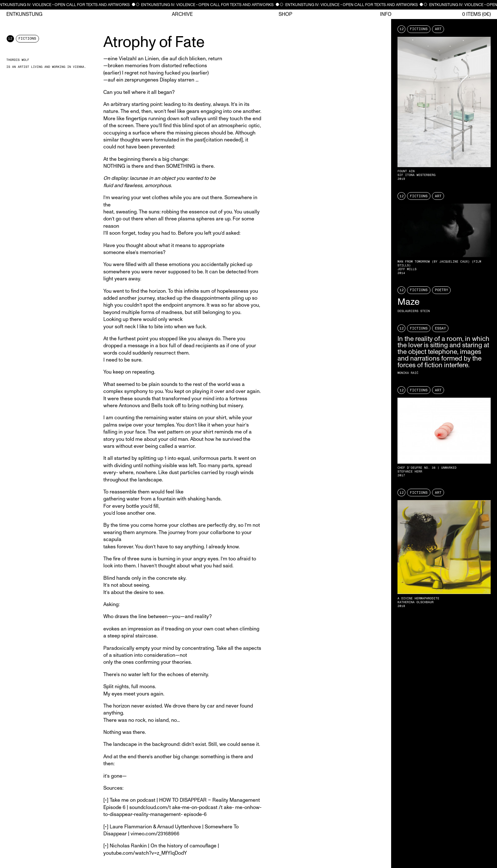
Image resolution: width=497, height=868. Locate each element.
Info (386, 14)
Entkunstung (24, 14)
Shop (285, 14)
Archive (182, 14)
